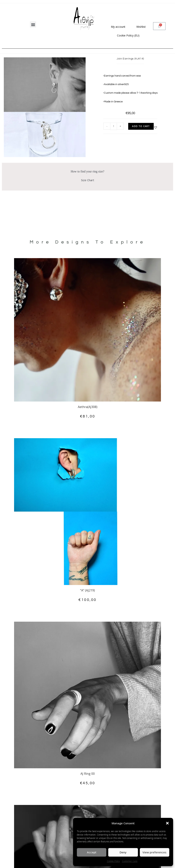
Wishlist (141, 27)
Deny (123, 852)
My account (118, 27)
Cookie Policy (113, 861)
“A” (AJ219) (87, 590)
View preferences (154, 852)
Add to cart (141, 126)
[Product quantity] (114, 126)
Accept (92, 852)
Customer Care (130, 861)
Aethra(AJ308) (88, 407)
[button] (167, 823)
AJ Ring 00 (88, 774)
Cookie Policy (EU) (128, 35)
